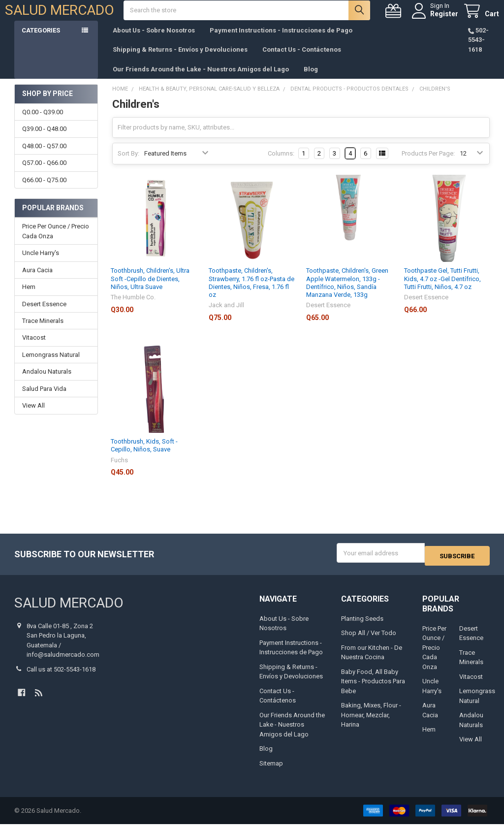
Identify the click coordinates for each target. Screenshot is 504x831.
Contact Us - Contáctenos (302, 59)
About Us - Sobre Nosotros (154, 40)
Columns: (281, 163)
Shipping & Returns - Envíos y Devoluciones (180, 59)
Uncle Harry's (41, 263)
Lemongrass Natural (51, 365)
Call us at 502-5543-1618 (61, 676)
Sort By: (128, 163)
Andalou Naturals (47, 381)
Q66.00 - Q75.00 (44, 190)
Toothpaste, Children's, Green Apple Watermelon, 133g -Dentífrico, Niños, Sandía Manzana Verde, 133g (347, 292)
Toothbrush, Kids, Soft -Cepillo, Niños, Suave (144, 455)
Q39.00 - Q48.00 (44, 139)
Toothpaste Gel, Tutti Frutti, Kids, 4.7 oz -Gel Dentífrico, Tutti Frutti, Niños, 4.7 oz (442, 288)
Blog (311, 79)
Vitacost (34, 347)
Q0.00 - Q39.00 (43, 122)
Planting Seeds (362, 625)
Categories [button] (41, 40)
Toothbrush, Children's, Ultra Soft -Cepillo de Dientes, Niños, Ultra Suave (150, 288)
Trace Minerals (43, 331)
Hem (29, 297)
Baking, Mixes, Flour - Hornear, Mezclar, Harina (371, 722)
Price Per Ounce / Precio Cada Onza (56, 241)
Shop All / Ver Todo (369, 640)
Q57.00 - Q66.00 (44, 173)
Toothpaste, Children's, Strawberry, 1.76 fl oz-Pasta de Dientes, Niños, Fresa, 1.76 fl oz (252, 292)
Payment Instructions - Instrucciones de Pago (281, 40)
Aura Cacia (37, 280)
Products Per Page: (428, 163)
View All (33, 415)
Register (435, 19)
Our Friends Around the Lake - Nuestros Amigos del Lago (201, 79)
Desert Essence (44, 314)
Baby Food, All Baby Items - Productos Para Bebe (373, 688)
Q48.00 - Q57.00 (44, 156)
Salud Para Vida (44, 399)
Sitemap (271, 770)
